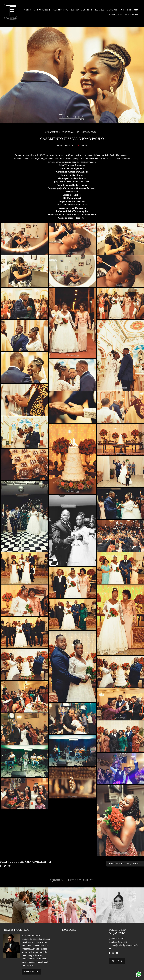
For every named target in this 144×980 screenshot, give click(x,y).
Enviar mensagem (119, 942)
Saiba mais (31, 972)
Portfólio (133, 10)
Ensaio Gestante (82, 10)
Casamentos (61, 10)
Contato (117, 961)
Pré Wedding (42, 10)
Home (27, 10)
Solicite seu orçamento (124, 15)
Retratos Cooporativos (110, 10)
